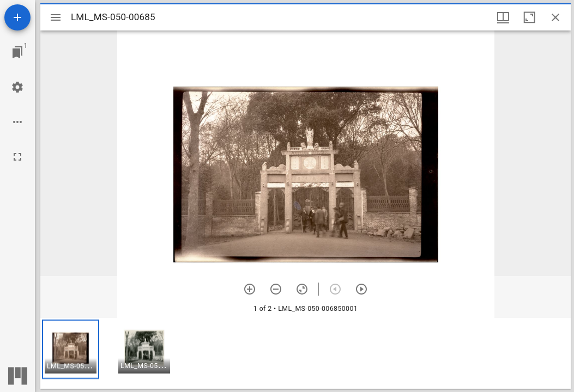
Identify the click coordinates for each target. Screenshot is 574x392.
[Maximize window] (529, 17)
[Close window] (555, 17)
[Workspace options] (17, 122)
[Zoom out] (276, 289)
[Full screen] (17, 157)
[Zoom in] (250, 289)
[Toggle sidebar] (56, 17)
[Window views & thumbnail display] (503, 17)
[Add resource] (17, 17)
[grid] (306, 353)
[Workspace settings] (17, 87)
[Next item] (361, 289)
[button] (71, 349)
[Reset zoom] (302, 289)
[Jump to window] (17, 52)
